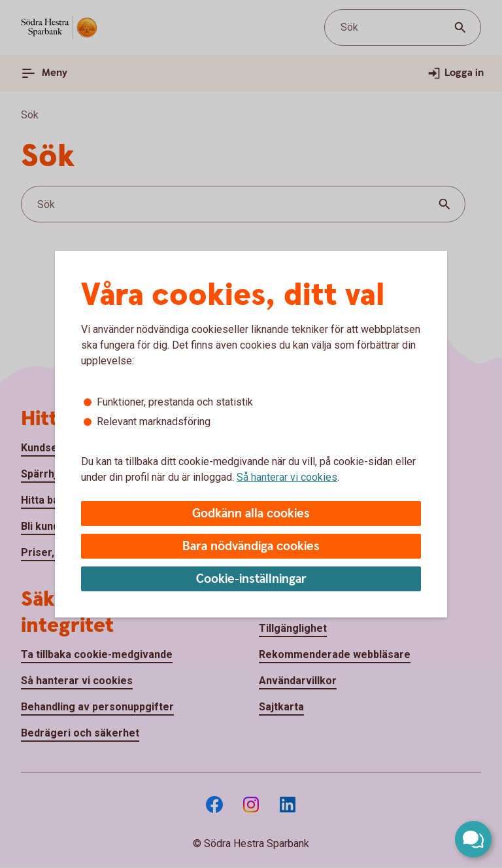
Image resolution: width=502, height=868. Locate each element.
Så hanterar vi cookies (287, 477)
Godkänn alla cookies (251, 514)
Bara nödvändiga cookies (251, 547)
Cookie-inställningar (251, 579)
